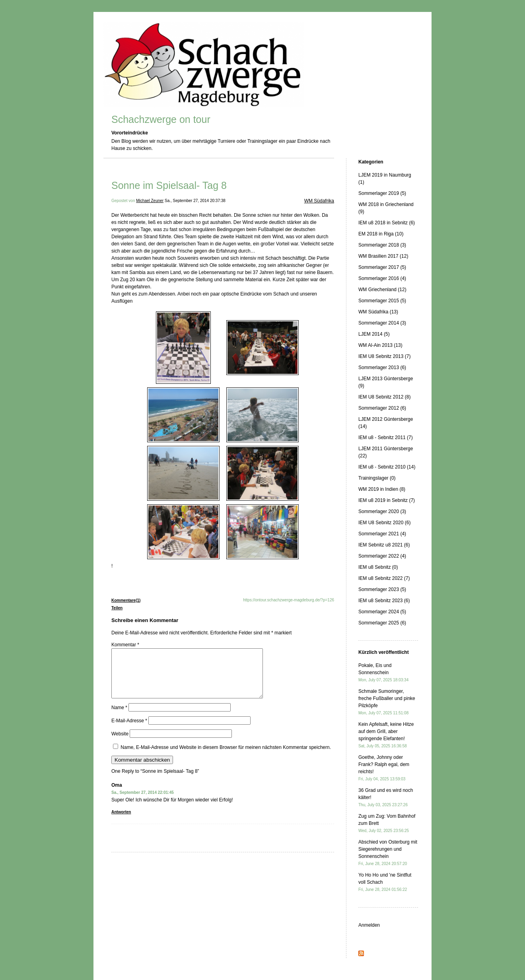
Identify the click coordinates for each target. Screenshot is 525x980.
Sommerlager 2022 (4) (382, 556)
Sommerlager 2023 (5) (382, 589)
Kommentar (125, 645)
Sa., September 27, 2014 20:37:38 (195, 201)
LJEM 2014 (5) (374, 334)
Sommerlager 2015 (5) (382, 301)
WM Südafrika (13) (378, 312)
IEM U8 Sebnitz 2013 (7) (384, 356)
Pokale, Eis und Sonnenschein (383, 672)
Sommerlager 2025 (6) (382, 623)
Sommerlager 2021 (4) (382, 534)
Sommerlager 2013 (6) (382, 367)
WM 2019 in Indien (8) (382, 489)
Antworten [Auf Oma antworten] (121, 822)
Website (120, 743)
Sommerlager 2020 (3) (382, 511)
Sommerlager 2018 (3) (382, 245)
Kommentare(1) (126, 600)
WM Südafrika (319, 201)
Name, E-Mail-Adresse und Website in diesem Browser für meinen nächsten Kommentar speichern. (226, 757)
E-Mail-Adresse (129, 730)
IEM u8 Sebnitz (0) (378, 567)
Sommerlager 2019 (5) (382, 193)
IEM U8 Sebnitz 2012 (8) (384, 397)
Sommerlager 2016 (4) (382, 278)
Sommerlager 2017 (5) (382, 267)
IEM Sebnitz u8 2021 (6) (384, 545)
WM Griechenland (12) (382, 290)
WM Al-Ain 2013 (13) (380, 345)
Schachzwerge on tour (161, 119)
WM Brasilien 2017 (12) (383, 256)
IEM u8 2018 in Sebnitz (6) (387, 223)
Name (119, 717)
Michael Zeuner (150, 201)
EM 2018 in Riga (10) (381, 234)
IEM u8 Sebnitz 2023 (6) (384, 601)
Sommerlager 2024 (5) (382, 612)
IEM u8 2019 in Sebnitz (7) (387, 500)
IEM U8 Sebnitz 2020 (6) (384, 523)
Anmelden (369, 925)
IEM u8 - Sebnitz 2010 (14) (387, 467)
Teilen (117, 608)
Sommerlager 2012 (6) (382, 408)
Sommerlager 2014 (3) (382, 323)
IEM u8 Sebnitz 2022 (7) (384, 578)
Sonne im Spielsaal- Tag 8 (169, 185)
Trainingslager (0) (377, 478)
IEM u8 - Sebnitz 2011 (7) (386, 437)
